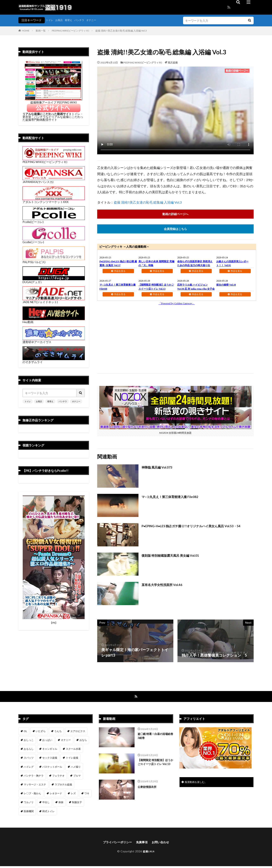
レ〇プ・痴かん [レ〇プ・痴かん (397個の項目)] (32, 795)
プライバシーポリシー (115, 844)
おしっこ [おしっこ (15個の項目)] (29, 741)
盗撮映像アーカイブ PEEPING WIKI (54, 101)
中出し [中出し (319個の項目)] (46, 803)
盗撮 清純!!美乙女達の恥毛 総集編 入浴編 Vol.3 (121, 31)
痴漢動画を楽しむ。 (198, 784)
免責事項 (143, 844)
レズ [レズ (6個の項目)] (73, 795)
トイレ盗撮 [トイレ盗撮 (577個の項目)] (72, 759)
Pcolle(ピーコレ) (54, 220)
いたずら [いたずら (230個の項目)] (41, 732)
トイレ (50, 20)
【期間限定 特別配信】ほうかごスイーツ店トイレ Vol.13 (155, 766)
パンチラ (84, 20)
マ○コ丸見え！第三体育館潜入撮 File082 (175, 497)
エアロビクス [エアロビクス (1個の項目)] (78, 732)
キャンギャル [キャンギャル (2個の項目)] (50, 750)
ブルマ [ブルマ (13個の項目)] (77, 777)
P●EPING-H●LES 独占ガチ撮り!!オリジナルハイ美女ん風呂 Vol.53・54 (190, 529)
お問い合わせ (163, 844)
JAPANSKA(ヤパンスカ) (54, 180)
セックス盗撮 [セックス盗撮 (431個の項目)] (50, 759)
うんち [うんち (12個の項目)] (58, 732)
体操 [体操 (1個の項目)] (61, 803)
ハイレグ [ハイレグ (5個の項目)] (29, 768)
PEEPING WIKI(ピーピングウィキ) (70, 31)
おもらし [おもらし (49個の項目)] (29, 750)
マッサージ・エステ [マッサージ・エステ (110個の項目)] (35, 786)
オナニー (97, 20)
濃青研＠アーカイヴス (54, 340)
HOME (26, 31)
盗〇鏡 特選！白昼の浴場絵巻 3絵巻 (155, 738)
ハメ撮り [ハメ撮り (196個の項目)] (76, 768)
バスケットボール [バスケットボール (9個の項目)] (52, 768)
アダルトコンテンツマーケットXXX (54, 200)
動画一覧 (41, 31)
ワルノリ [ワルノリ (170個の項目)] (29, 803)
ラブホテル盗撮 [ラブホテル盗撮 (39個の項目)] (63, 786)
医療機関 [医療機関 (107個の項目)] (29, 812)
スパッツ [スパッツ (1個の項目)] (29, 759)
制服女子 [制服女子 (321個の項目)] (77, 803)
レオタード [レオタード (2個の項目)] (56, 795)
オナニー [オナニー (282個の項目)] (66, 741)
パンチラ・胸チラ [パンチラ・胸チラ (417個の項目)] (34, 777)
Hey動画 (54, 320)
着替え (72, 20)
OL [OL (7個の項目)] (25, 732)
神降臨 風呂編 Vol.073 (160, 468)
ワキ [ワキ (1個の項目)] (87, 795)
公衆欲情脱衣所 (148, 788)
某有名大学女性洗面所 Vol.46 (166, 585)
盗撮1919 (148, 853)
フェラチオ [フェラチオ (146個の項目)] (58, 777)
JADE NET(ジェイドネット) (54, 300)
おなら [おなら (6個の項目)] (83, 741)
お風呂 (61, 20)
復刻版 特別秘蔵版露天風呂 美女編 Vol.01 (176, 556)
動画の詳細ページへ (175, 214)
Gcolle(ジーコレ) (54, 241)
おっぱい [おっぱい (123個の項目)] (47, 741)
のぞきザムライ (54, 360)
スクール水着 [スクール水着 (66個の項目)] (73, 750)
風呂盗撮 (173, 63)
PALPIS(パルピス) (54, 261)
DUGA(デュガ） (54, 281)
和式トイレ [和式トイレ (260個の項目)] (48, 812)
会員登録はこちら (175, 229)
